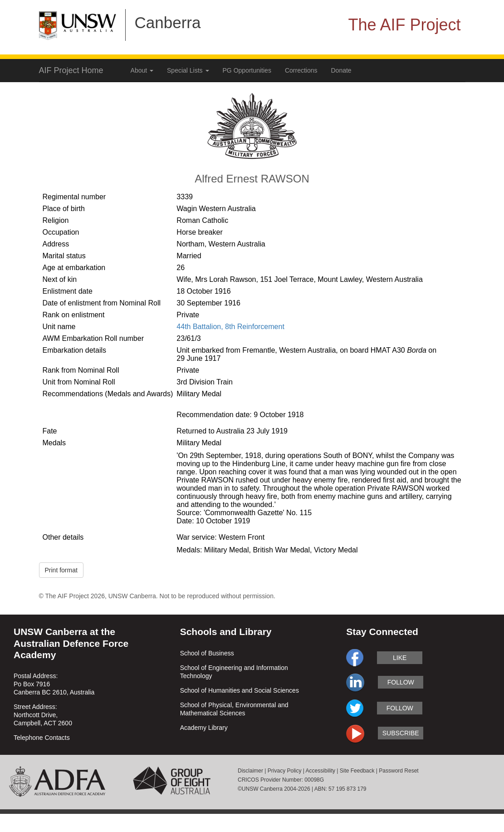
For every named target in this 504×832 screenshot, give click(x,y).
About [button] (142, 70)
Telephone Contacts (42, 738)
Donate (341, 70)
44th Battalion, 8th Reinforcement (230, 327)
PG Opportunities (247, 70)
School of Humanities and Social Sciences (240, 690)
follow (401, 682)
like (400, 658)
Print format (61, 570)
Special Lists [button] (188, 70)
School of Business (207, 653)
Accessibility (321, 771)
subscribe (401, 733)
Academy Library (204, 728)
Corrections (301, 70)
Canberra (168, 22)
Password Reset (399, 771)
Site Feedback (357, 771)
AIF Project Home (71, 70)
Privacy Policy (285, 771)
